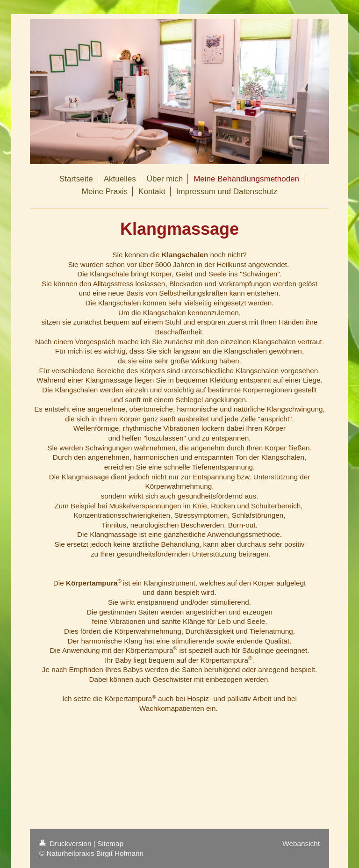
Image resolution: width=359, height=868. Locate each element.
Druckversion (66, 843)
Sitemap (110, 843)
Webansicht (301, 843)
